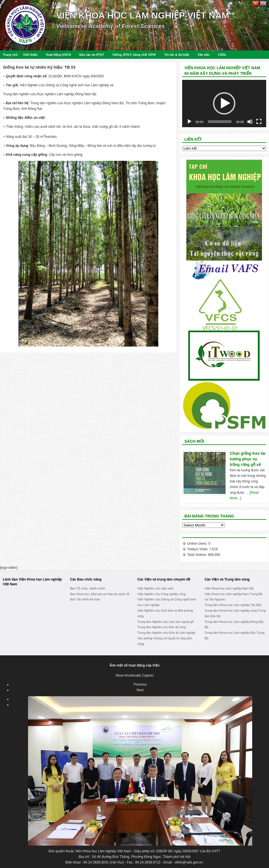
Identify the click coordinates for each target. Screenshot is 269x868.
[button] (224, 103)
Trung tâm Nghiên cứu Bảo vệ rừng (161, 627)
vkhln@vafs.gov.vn (189, 862)
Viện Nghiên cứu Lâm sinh (155, 588)
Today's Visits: (198, 549)
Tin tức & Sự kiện (177, 55)
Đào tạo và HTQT (92, 55)
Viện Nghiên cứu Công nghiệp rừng (162, 594)
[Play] (189, 122)
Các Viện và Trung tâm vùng (227, 579)
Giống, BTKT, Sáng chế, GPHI (134, 55)
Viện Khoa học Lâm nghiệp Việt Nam (143, 15)
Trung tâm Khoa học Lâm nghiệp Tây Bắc (233, 605)
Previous (140, 684)
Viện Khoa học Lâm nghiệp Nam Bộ (229, 588)
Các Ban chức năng (86, 579)
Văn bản (204, 55)
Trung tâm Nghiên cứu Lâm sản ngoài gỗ (165, 622)
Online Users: (198, 544)
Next (140, 690)
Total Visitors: (198, 555)
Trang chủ (10, 55)
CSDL (222, 55)
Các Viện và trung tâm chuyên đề (164, 579)
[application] (224, 104)
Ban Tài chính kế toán (85, 599)
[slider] (220, 122)
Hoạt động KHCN (58, 55)
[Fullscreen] (259, 122)
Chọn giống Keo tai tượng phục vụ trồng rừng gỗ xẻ (248, 459)
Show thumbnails (128, 676)
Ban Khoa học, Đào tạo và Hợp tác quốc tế (100, 594)
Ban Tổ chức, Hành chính (88, 588)
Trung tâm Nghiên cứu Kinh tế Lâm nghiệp (166, 633)
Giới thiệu (30, 55)
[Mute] (250, 122)
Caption (148, 676)
